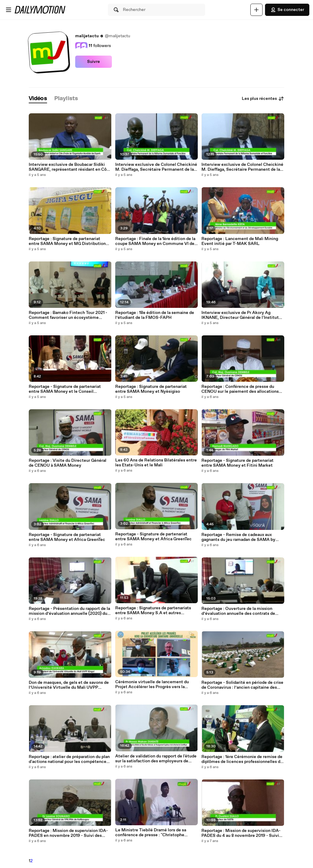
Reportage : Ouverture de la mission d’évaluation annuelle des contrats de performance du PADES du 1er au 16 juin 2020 (240, 611)
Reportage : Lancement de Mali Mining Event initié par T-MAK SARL (240, 241)
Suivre (94, 62)
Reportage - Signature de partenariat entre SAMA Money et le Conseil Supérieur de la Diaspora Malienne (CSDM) (65, 389)
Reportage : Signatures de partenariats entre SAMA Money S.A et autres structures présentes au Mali (153, 611)
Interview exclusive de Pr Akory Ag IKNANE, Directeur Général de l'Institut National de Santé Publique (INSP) (240, 315)
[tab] (38, 99)
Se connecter (287, 10)
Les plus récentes (263, 99)
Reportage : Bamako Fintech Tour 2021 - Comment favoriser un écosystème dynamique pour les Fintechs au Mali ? (68, 315)
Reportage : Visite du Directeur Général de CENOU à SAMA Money (68, 463)
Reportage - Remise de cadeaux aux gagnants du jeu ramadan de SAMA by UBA (238, 537)
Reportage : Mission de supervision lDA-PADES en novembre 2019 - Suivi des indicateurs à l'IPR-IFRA (68, 833)
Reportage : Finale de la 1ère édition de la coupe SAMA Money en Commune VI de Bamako (155, 241)
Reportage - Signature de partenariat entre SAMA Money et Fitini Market (238, 463)
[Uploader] (256, 10)
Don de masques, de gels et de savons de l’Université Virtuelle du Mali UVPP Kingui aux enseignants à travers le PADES (69, 685)
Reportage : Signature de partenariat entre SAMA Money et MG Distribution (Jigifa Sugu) (67, 241)
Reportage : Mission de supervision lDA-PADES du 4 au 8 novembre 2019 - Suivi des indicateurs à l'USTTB (241, 833)
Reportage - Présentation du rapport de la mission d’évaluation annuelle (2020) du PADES (69, 611)
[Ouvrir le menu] (9, 10)
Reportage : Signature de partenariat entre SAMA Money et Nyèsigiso (151, 389)
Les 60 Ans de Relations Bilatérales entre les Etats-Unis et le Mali (156, 463)
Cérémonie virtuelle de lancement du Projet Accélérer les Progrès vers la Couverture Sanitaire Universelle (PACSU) (152, 684)
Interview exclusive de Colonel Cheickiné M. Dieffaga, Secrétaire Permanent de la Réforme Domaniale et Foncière (242, 167)
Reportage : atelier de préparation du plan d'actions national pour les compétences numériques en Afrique (69, 759)
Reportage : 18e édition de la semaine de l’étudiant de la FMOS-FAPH (155, 315)
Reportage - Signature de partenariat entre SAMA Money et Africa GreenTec (67, 537)
